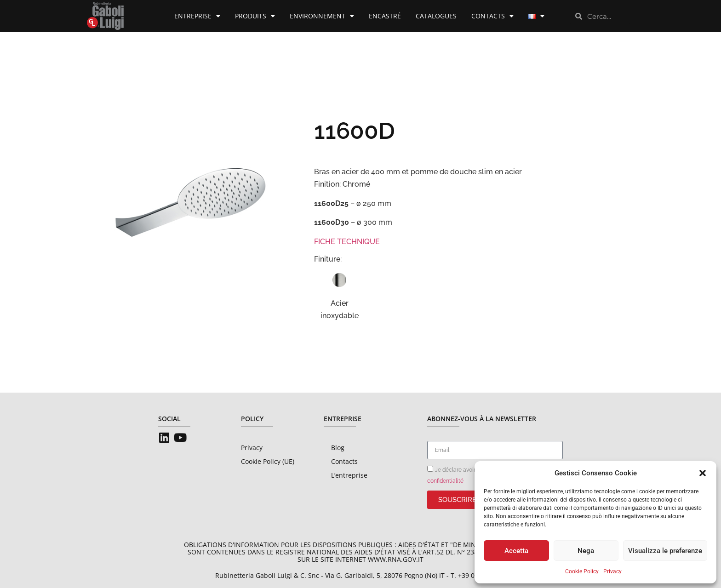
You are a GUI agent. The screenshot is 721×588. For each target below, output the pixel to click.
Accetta (516, 551)
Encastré (385, 16)
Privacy (612, 571)
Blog (338, 448)
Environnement (322, 16)
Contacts (492, 16)
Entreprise (197, 16)
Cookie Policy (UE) (268, 461)
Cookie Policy (582, 571)
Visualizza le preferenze (665, 551)
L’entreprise (349, 475)
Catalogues (436, 16)
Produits (255, 16)
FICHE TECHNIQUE (347, 242)
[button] (703, 473)
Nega (586, 551)
